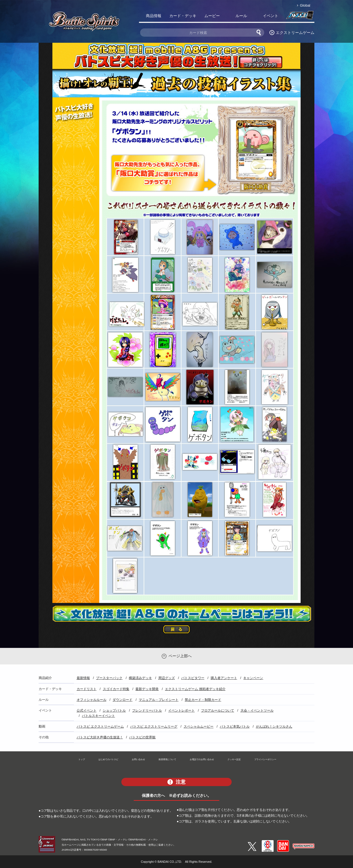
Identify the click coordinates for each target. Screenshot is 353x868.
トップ (82, 759)
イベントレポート (181, 711)
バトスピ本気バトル (235, 727)
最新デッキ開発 (147, 689)
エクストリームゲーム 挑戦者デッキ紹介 (195, 689)
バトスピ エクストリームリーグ (154, 727)
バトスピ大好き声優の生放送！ (100, 737)
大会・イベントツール (257, 711)
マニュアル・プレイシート (159, 700)
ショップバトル (114, 711)
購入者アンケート (224, 678)
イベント (271, 16)
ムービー (212, 16)
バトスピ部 (300, 17)
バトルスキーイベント (98, 716)
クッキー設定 (234, 759)
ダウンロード (122, 700)
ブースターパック (109, 678)
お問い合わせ (138, 759)
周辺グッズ (167, 678)
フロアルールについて (218, 711)
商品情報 (154, 16)
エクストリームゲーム (295, 33)
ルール (241, 16)
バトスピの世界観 (142, 737)
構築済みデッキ (140, 678)
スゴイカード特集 (116, 689)
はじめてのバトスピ (108, 759)
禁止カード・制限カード (203, 700)
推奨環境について (167, 759)
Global (305, 5)
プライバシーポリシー (265, 759)
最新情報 (83, 678)
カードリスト (87, 689)
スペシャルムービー (199, 727)
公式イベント (87, 711)
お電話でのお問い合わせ (202, 759)
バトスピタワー (193, 678)
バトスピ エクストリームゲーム (100, 727)
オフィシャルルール (92, 700)
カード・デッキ (183, 16)
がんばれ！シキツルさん (274, 727)
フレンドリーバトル (147, 711)
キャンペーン (253, 678)
